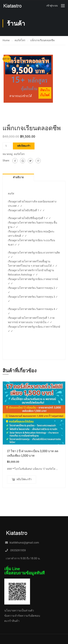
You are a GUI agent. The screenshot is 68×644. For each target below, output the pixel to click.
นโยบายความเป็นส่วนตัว (19, 610)
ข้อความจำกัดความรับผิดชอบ (22, 616)
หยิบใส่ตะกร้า (24, 164)
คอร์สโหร (20, 40)
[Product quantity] (7, 164)
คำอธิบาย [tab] (18, 195)
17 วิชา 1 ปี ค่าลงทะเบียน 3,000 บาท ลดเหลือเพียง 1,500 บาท (33, 471)
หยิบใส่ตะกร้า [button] (24, 497)
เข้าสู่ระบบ (52, 6)
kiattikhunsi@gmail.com (24, 543)
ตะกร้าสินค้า (12, 621)
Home (6, 40)
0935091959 (18, 550)
